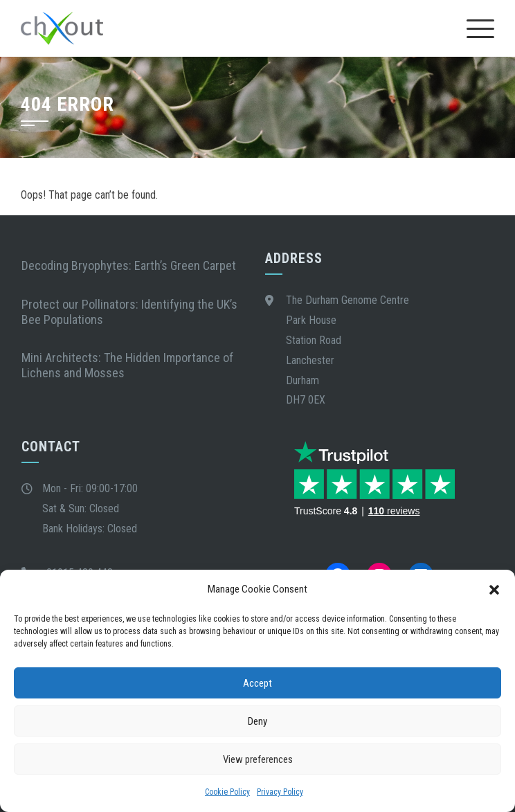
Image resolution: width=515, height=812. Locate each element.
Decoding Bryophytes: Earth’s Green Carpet (132, 265)
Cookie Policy (227, 792)
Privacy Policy (280, 792)
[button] (494, 590)
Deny (257, 721)
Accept (257, 683)
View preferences (258, 759)
